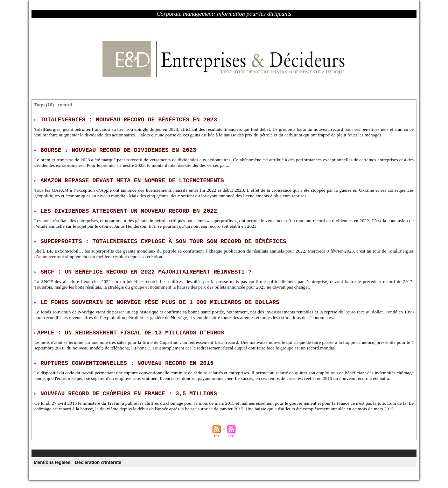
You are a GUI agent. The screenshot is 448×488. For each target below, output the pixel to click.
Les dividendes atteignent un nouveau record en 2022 (126, 210)
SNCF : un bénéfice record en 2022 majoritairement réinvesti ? (143, 270)
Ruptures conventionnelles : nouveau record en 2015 (125, 360)
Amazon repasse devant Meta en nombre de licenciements (130, 180)
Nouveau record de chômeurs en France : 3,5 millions (126, 396)
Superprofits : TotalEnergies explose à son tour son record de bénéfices (160, 240)
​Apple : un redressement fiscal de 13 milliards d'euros (128, 330)
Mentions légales (52, 470)
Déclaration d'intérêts (99, 470)
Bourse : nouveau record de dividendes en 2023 (116, 150)
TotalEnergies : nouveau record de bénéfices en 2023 (126, 120)
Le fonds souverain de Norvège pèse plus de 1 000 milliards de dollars (157, 300)
